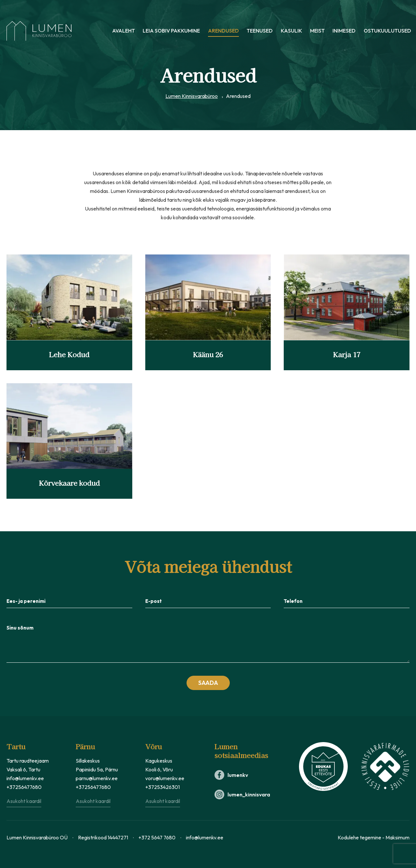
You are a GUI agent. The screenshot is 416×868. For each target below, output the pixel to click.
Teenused (260, 31)
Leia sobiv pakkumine (171, 31)
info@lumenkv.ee (25, 778)
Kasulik (292, 31)
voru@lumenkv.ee (165, 778)
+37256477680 (24, 787)
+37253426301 (162, 787)
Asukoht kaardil (24, 801)
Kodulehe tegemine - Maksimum (374, 837)
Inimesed (344, 31)
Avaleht (123, 31)
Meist (317, 31)
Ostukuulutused (387, 31)
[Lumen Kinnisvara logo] (39, 31)
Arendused (223, 31)
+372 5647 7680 (157, 837)
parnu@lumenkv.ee (97, 778)
